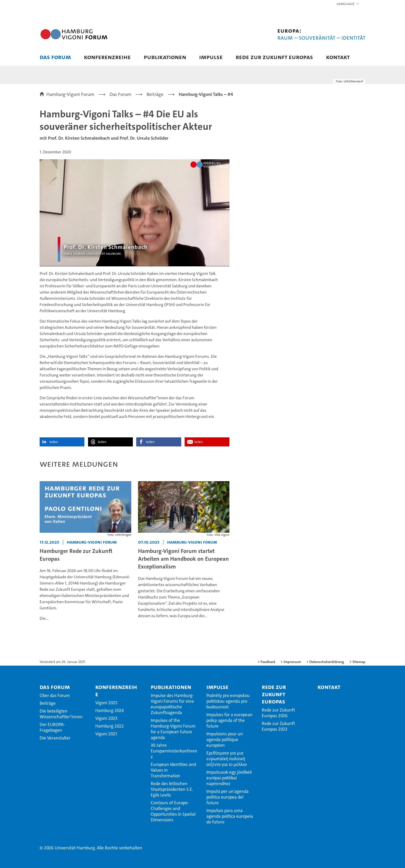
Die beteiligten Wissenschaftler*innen (61, 714)
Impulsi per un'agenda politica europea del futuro (227, 797)
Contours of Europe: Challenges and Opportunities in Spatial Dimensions (173, 811)
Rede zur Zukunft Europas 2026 (278, 713)
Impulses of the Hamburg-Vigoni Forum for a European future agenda (173, 729)
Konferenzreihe (107, 57)
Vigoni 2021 (106, 734)
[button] (348, 4)
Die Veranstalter (55, 738)
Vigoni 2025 (106, 703)
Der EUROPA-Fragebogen (52, 727)
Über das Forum (55, 695)
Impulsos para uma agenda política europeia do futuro (230, 816)
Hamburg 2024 (110, 710)
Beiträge (48, 703)
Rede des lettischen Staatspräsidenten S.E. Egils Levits (172, 789)
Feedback (268, 662)
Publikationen (165, 57)
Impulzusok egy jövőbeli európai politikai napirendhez (229, 778)
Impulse (211, 57)
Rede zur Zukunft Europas (274, 57)
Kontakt (338, 57)
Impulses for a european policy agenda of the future (229, 720)
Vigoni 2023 (106, 718)
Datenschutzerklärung (327, 662)
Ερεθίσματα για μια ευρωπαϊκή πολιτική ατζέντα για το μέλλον (227, 759)
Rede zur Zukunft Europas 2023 (278, 726)
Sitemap (359, 662)
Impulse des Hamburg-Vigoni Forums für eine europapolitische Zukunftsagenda (172, 704)
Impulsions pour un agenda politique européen (225, 739)
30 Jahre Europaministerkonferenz (174, 751)
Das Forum (55, 57)
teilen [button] (54, 442)
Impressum (292, 662)
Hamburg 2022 (110, 726)
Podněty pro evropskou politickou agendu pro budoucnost (228, 701)
